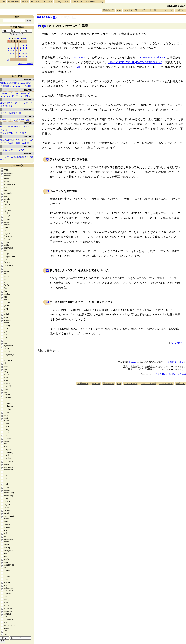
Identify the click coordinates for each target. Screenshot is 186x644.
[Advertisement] (124, 396)
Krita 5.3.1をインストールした (15, 120)
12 (14, 51)
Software (48, 1)
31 (8, 60)
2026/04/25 (29, 123)
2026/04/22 (29, 153)
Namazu (133, 362)
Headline (96, 384)
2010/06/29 (80, 58)
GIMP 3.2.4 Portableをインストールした (16, 128)
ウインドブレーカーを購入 (13, 133)
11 (11, 51)
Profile (25, 1)
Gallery (58, 1)
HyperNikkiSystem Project (174, 374)
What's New (13, 1)
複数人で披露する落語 (11, 113)
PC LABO (36, 1)
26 (14, 57)
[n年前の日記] (67, 17)
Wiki (67, 1)
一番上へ (180, 384)
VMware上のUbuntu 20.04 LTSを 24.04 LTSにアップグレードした (16, 95)
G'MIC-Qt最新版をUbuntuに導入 (16, 83)
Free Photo (90, 1)
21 (20, 54)
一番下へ (180, 10)
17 (8, 54)
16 (26, 51)
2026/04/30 (29, 79)
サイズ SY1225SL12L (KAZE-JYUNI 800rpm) (136, 62)
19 (14, 54)
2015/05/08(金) (47, 17)
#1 (40, 26)
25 (11, 57)
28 (20, 57)
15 (23, 51)
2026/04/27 (29, 109)
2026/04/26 (29, 116)
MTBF (80, 67)
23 (26, 54)
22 (23, 54)
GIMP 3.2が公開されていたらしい (17, 140)
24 (8, 57)
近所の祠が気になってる (12, 150)
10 (8, 51)
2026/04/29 (29, 90)
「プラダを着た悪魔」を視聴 (14, 143)
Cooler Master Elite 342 (153, 58)
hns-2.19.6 (156, 374)
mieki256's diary (176, 6)
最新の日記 (108, 10)
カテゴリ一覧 (17, 166)
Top (3, 1)
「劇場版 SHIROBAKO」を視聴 (16, 86)
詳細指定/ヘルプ (176, 362)
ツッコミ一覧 (166, 10)
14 (20, 51)
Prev (9, 38)
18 (11, 54)
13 (17, 51)
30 (26, 57)
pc (45, 26)
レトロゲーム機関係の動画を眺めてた (17, 158)
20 (17, 54)
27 (17, 57)
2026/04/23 (29, 147)
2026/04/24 (29, 136)
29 (23, 57)
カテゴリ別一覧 (149, 10)
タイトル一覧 (131, 10)
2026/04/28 (29, 100)
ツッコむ (176, 343)
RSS (119, 10)
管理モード (83, 384)
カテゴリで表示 (25, 63)
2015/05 (17, 38)
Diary (101, 1)
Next (24, 38)
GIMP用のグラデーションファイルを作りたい (16, 105)
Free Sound (77, 1)
